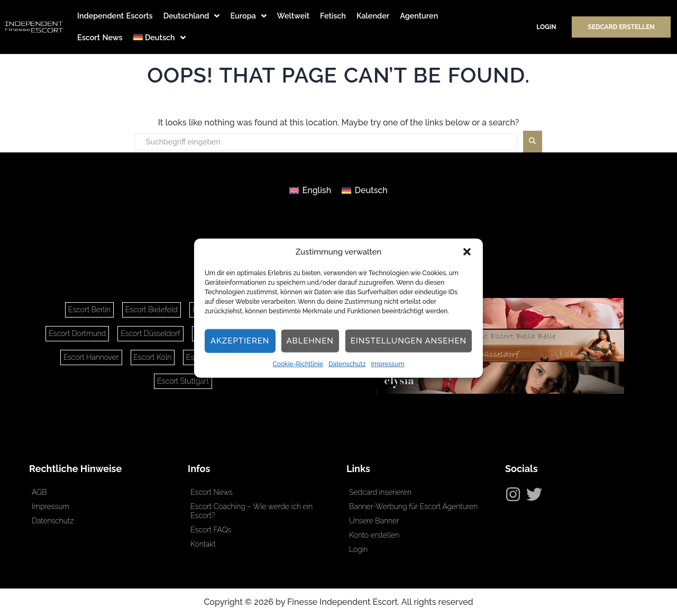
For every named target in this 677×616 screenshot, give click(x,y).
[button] (467, 252)
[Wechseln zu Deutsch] (365, 191)
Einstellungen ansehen (409, 341)
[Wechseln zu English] (310, 191)
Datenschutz (347, 364)
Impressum (387, 364)
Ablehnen (310, 341)
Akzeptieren (240, 341)
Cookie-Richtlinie (298, 364)
